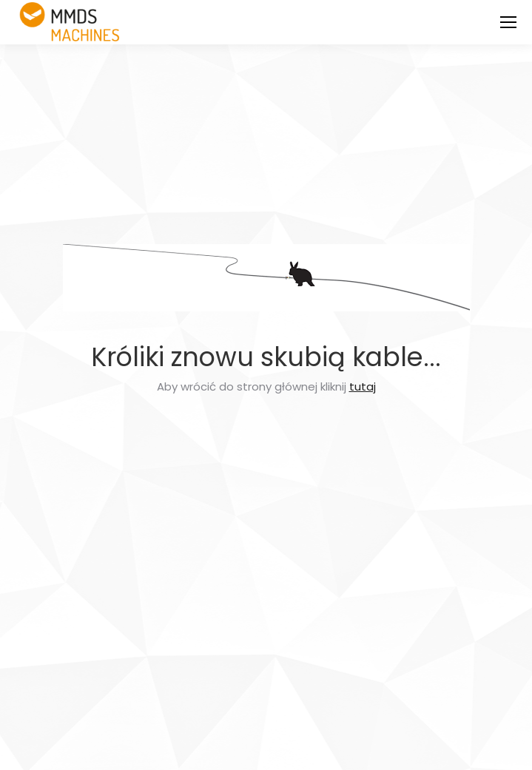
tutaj (363, 386)
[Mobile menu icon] (508, 22)
